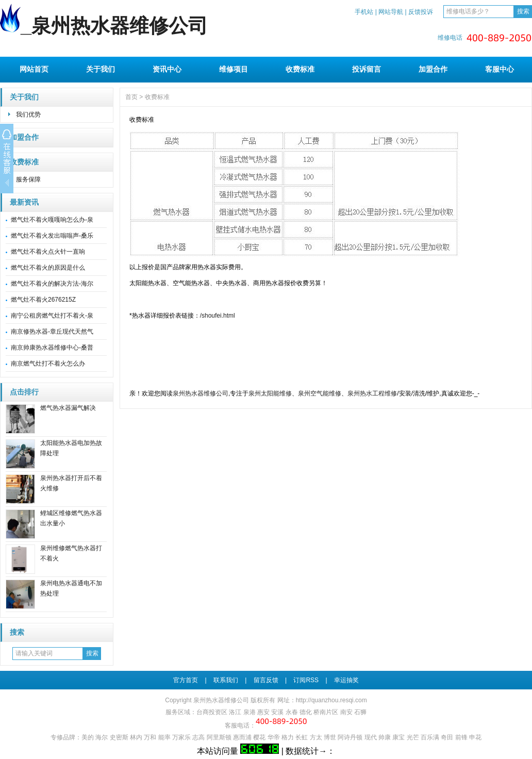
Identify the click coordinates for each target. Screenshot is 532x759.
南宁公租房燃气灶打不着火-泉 (52, 316)
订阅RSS (306, 680)
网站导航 (391, 12)
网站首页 (34, 69)
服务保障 (28, 179)
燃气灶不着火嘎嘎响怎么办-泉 (52, 220)
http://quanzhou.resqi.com (331, 700)
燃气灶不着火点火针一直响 (48, 252)
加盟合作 (433, 69)
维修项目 (234, 69)
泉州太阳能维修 (270, 393)
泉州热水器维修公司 (201, 393)
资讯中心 (167, 69)
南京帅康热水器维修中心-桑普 (52, 348)
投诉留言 (367, 69)
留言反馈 (266, 680)
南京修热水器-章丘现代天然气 (52, 332)
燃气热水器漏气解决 (68, 408)
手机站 (364, 12)
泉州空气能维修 (320, 393)
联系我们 (226, 680)
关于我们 (101, 69)
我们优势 (28, 114)
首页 (131, 97)
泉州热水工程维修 (372, 393)
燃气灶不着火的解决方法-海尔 (52, 284)
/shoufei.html (218, 316)
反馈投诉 (421, 12)
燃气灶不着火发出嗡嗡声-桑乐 (52, 236)
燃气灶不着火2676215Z (43, 300)
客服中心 (500, 69)
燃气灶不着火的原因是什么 (48, 268)
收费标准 (300, 69)
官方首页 (186, 680)
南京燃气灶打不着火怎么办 (48, 364)
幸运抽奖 (346, 680)
